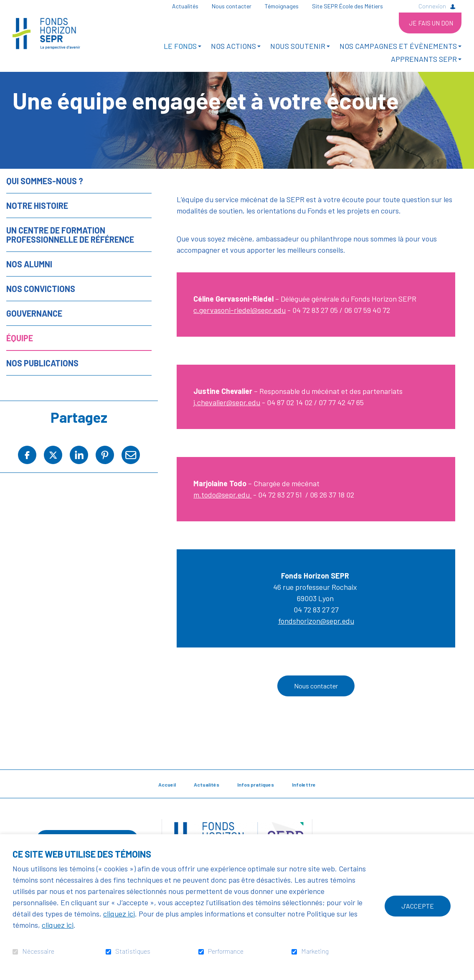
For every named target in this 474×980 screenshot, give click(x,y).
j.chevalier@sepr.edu (227, 429)
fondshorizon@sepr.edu (316, 647)
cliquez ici (119, 914)
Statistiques (133, 951)
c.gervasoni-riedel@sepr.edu (240, 336)
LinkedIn (79, 481)
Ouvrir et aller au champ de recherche (403, 6)
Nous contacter (316, 712)
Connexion (432, 6)
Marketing (315, 951)
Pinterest (105, 481)
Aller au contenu (6, 6)
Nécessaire (38, 951)
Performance (226, 951)
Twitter (53, 481)
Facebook (27, 481)
